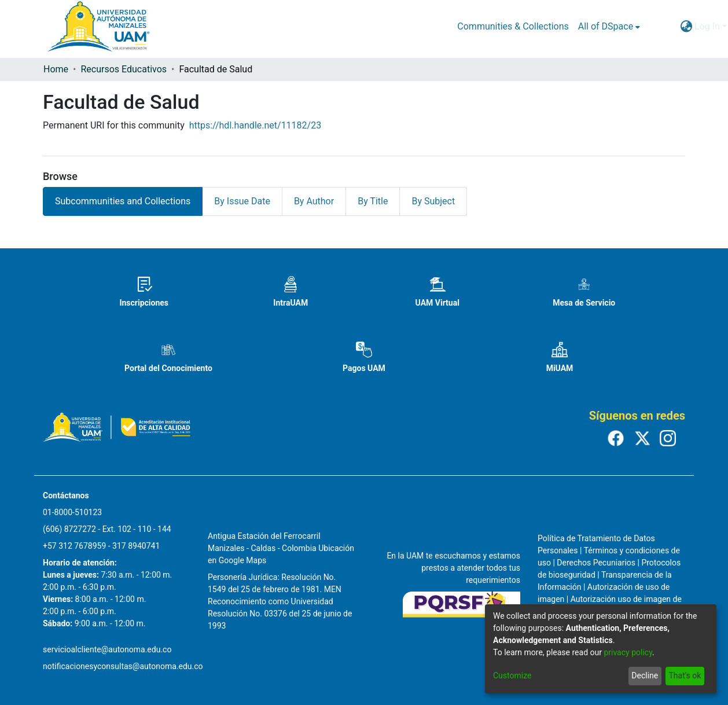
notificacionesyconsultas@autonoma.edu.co (123, 666)
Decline (645, 675)
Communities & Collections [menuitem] (513, 26)
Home (56, 69)
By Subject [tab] (433, 201)
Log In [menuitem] (707, 26)
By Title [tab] (373, 201)
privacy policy (628, 652)
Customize (512, 675)
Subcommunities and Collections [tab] (123, 201)
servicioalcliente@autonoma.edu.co (107, 649)
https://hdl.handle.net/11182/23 (255, 125)
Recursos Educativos (124, 69)
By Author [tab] (314, 201)
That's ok (685, 675)
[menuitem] (609, 27)
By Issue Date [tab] (242, 201)
